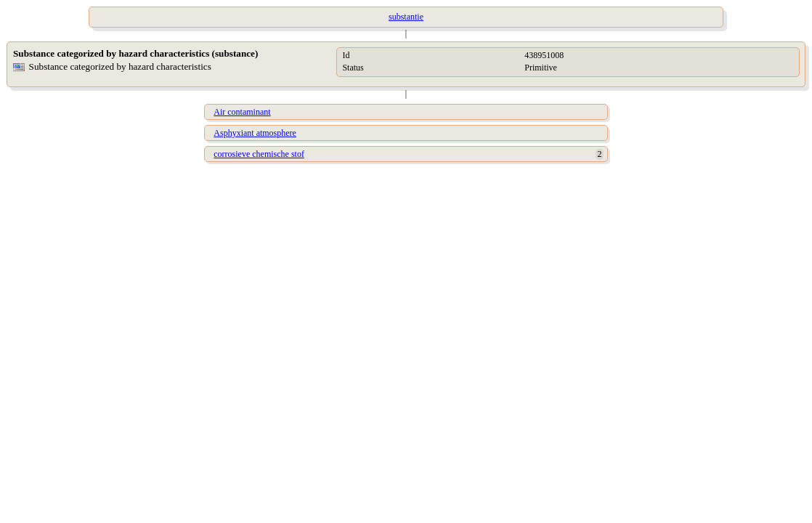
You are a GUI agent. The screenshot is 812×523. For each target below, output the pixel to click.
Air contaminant (242, 112)
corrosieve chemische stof (259, 154)
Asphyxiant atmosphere (255, 133)
